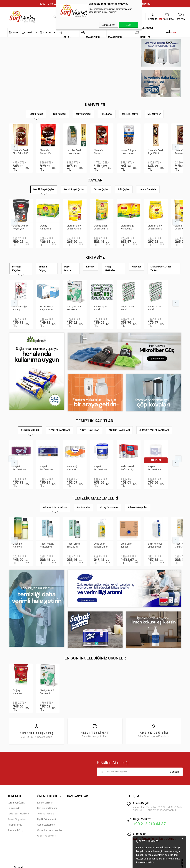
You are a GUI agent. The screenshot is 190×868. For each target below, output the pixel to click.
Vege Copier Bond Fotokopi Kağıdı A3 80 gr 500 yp (128, 308)
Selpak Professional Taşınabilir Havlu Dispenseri (101, 468)
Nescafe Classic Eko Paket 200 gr (47, 152)
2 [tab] (161, 64)
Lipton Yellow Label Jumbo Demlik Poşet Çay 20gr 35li (74, 227)
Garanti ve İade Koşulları (50, 830)
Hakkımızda (14, 808)
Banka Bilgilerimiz (17, 819)
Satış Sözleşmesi (46, 825)
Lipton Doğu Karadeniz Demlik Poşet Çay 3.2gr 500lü (128, 227)
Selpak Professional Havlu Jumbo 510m (155, 468)
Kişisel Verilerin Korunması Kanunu (47, 805)
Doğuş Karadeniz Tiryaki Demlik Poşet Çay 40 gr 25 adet (20, 692)
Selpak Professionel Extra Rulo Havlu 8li (20, 468)
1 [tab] (158, 64)
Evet (128, 25)
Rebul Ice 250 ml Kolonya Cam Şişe (47, 545)
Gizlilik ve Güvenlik (47, 836)
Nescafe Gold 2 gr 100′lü (155, 152)
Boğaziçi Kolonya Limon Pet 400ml (18, 545)
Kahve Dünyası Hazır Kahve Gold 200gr (129, 152)
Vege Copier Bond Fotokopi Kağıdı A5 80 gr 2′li (101, 308)
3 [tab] (164, 64)
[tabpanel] (161, 53)
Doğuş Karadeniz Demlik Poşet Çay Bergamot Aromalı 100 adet (48, 227)
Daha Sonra (109, 25)
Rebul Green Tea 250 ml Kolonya (73, 545)
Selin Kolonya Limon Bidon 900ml (155, 545)
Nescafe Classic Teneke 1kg (100, 152)
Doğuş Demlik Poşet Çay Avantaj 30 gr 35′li (20, 227)
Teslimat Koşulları (47, 814)
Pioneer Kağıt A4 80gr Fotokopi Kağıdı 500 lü (20, 308)
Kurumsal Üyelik (16, 803)
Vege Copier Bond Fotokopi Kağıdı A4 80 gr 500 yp (155, 308)
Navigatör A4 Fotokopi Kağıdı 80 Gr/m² (74, 308)
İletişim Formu (15, 825)
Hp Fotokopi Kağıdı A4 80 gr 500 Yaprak (47, 308)
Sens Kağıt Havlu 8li (73, 468)
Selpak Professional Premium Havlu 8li (48, 468)
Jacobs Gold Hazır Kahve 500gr (74, 152)
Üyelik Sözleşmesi (47, 819)
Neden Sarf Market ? (18, 814)
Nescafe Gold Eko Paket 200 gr (20, 152)
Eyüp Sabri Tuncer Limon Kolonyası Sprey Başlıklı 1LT (101, 545)
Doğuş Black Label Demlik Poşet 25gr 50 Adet (101, 227)
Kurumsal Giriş (15, 830)
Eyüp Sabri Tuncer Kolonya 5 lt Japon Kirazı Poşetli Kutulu (128, 545)
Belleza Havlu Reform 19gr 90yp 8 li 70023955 (128, 468)
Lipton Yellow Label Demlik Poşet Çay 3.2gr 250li (155, 227)
